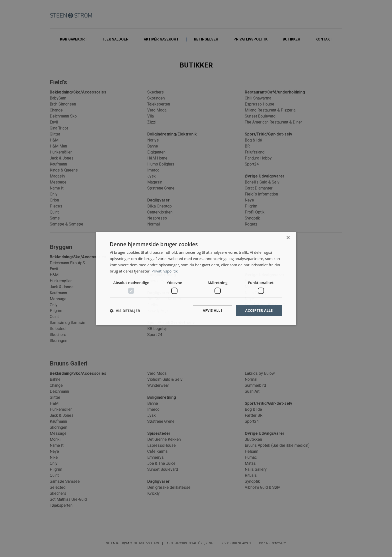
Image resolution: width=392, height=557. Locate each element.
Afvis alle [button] (212, 310)
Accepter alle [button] (259, 310)
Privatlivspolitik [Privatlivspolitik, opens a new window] (165, 271)
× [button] (288, 238)
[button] (125, 310)
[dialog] (196, 278)
